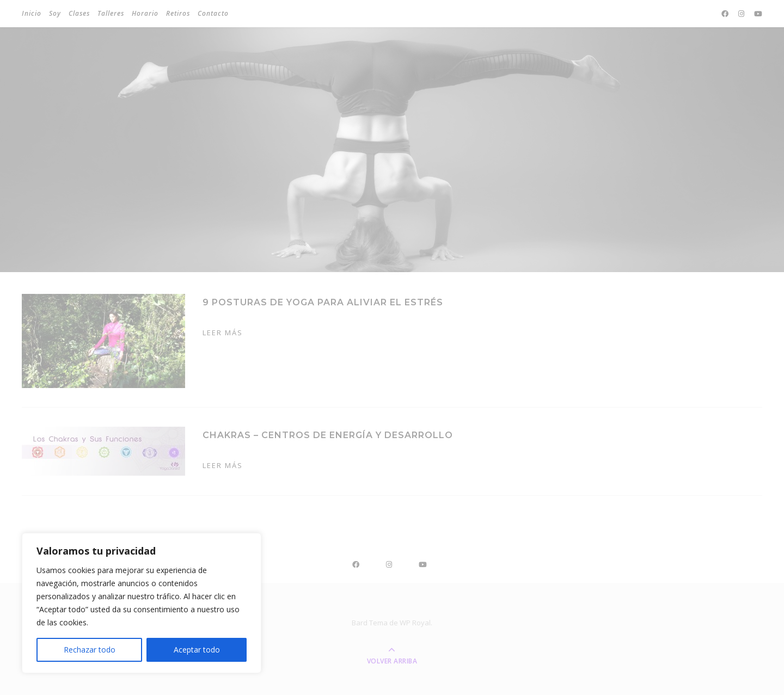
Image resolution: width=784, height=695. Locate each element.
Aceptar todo (197, 650)
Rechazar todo (90, 650)
